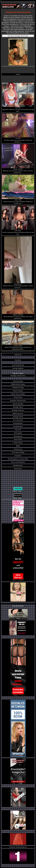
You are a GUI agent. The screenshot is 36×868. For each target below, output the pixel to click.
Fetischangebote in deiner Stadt (18, 459)
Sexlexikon (18, 456)
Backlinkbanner (18, 465)
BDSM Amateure (18, 413)
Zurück (18, 74)
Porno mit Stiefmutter (18, 462)
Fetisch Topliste (18, 391)
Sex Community (18, 420)
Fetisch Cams (18, 449)
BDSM (18, 446)
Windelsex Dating (18, 388)
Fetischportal (18, 436)
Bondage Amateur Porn (18, 376)
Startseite (18, 360)
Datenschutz (18, 469)
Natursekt (18, 430)
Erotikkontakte (18, 426)
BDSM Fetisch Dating (18, 384)
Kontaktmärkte (18, 423)
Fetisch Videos (18, 443)
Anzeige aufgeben (18, 368)
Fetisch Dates (18, 397)
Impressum (18, 355)
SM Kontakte (18, 433)
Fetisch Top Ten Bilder (18, 394)
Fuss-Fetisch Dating (18, 452)
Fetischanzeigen (18, 381)
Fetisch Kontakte (18, 404)
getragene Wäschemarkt (18, 401)
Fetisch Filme (18, 439)
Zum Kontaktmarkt (18, 365)
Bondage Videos (18, 407)
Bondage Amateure (18, 410)
